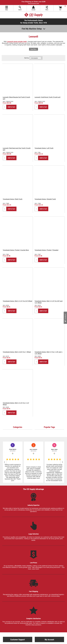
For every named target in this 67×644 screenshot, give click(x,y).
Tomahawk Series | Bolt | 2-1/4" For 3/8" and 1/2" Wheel (49, 302)
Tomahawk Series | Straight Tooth (45, 199)
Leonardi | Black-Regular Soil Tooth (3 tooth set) (16, 98)
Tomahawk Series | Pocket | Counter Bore (16, 250)
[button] (13, 462)
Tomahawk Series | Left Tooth (44, 148)
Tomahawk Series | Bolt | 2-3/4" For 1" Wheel (17, 352)
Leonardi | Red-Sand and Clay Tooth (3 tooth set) (17, 149)
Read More (33, 49)
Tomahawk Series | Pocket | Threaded (46, 250)
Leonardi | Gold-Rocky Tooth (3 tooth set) (47, 97)
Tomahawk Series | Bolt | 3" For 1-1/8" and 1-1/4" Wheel (49, 353)
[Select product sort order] (36, 58)
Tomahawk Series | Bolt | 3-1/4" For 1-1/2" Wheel (16, 404)
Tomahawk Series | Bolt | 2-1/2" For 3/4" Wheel (17, 301)
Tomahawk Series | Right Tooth (13, 199)
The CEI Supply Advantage (33, 489)
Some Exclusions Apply (34, 3)
